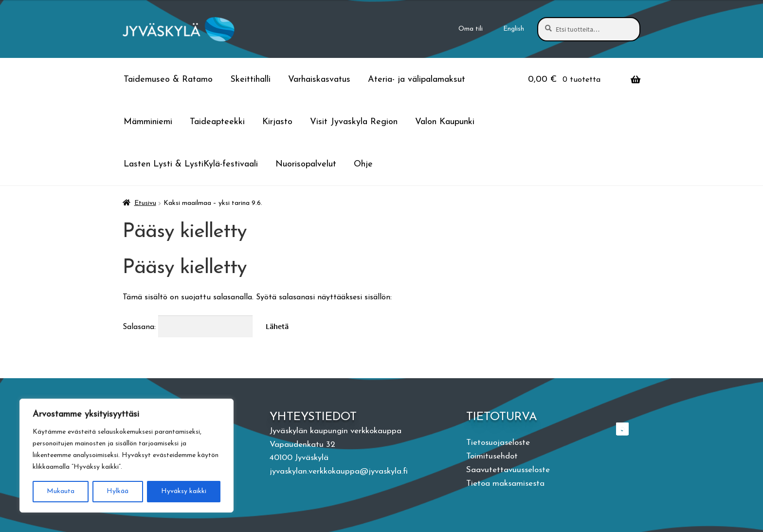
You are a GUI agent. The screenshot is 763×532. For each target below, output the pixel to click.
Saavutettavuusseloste (508, 470)
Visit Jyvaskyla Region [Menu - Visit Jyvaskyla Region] (354, 122)
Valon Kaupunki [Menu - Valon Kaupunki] (445, 122)
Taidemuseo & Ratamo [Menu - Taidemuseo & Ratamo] (168, 80)
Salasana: (188, 327)
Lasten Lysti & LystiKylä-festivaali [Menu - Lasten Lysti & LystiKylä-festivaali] (191, 164)
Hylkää (118, 491)
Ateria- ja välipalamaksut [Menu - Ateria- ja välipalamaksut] (417, 80)
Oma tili (471, 29)
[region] (127, 456)
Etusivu (145, 203)
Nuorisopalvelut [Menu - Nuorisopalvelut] (306, 164)
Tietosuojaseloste (498, 443)
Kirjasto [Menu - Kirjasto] (277, 122)
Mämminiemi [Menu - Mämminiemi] (148, 122)
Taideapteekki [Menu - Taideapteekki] (217, 122)
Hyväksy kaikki (184, 491)
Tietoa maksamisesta (505, 484)
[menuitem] (514, 29)
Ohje (363, 164)
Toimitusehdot (492, 456)
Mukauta (61, 491)
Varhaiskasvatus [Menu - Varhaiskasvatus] (319, 80)
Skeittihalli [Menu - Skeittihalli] (250, 80)
